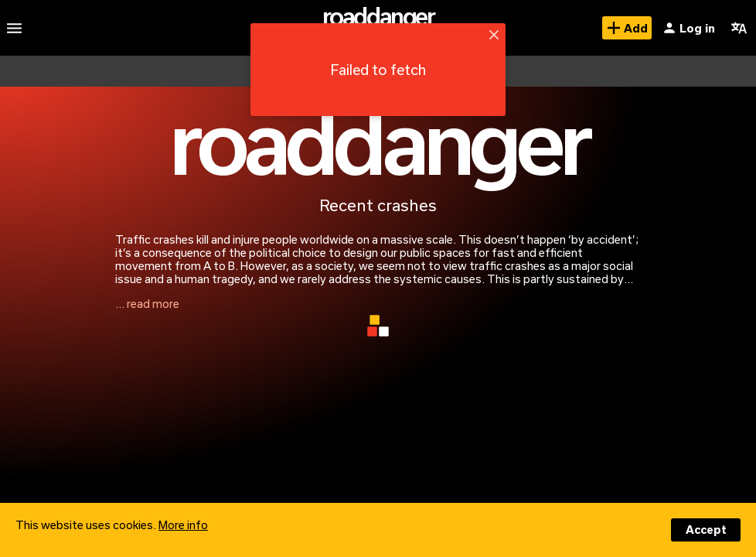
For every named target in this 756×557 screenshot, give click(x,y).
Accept (706, 530)
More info (183, 525)
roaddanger (378, 16)
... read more (147, 304)
